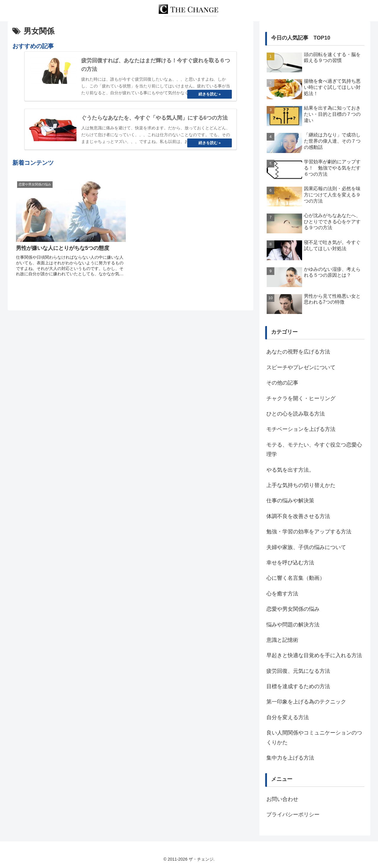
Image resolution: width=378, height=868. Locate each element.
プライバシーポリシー (293, 815)
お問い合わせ (282, 799)
